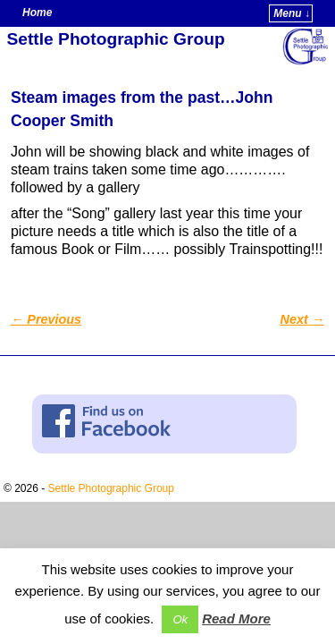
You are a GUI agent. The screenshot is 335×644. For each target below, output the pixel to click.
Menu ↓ (292, 13)
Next (302, 319)
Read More (236, 619)
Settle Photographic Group (116, 39)
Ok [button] (180, 619)
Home (37, 13)
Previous (46, 319)
